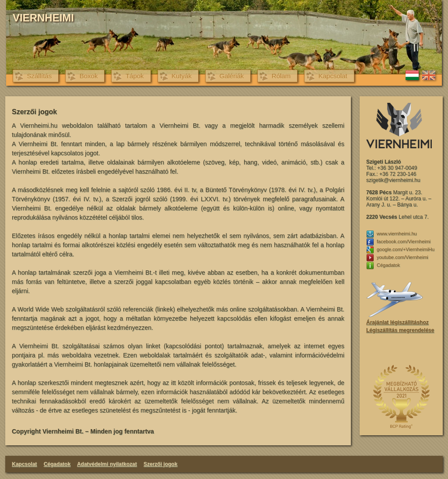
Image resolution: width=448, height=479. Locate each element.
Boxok (89, 76)
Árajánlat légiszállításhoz (397, 322)
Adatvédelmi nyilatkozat (107, 464)
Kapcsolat (333, 76)
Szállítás (40, 76)
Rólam (281, 76)
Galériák (231, 76)
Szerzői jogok (160, 464)
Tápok (135, 76)
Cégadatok (57, 464)
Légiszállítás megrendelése (400, 330)
